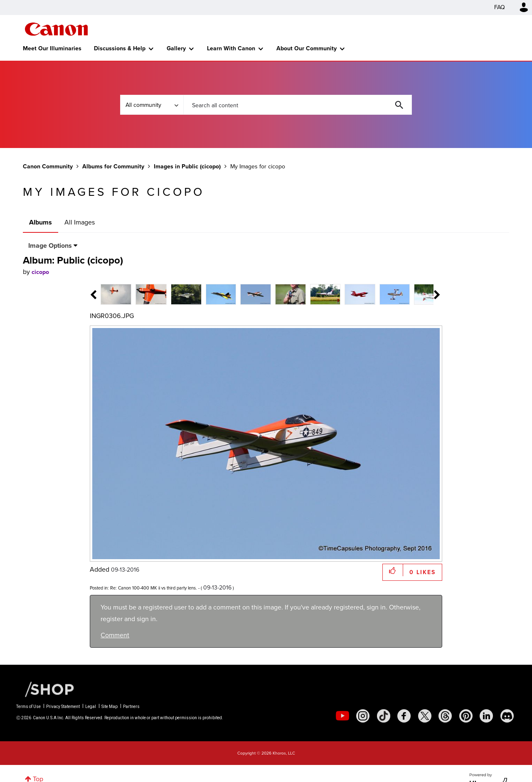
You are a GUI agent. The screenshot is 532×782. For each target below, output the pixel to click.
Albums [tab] (41, 222)
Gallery (176, 48)
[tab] (116, 294)
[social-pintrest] (466, 716)
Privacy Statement (63, 707)
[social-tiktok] (384, 716)
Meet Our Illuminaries (52, 48)
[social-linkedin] (486, 716)
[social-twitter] (425, 716)
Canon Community (56, 29)
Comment (115, 635)
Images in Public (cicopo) (187, 167)
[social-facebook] (404, 716)
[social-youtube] (342, 716)
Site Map (110, 707)
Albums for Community (113, 167)
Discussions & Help (120, 48)
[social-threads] (445, 716)
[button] (393, 570)
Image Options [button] (50, 245)
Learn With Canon (231, 48)
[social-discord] (507, 716)
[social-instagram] (363, 716)
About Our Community (307, 48)
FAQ (500, 7)
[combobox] (298, 105)
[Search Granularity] (152, 105)
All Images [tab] (80, 222)
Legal (91, 707)
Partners (131, 707)
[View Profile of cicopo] (40, 272)
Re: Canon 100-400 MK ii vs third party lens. (154, 588)
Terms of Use (28, 707)
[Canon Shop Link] (45, 688)
